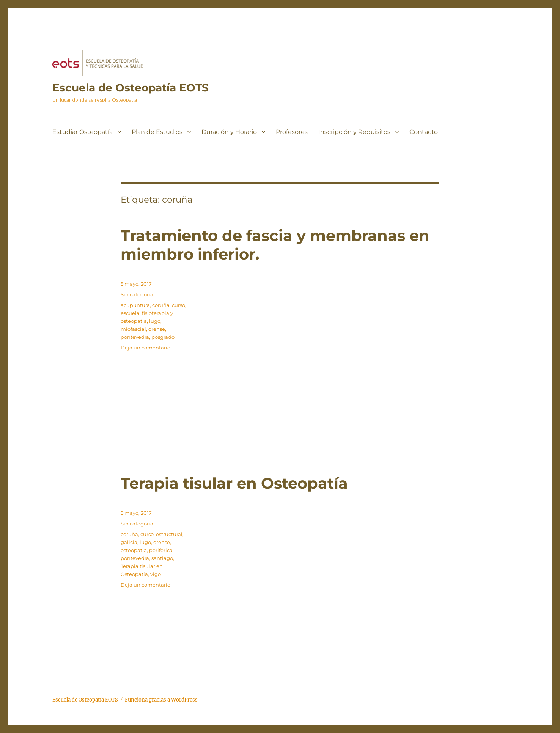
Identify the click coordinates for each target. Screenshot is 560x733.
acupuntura (135, 305)
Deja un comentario (146, 348)
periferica (161, 550)
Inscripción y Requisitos (354, 132)
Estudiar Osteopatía (83, 132)
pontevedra (135, 337)
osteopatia (134, 550)
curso (179, 305)
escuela (130, 313)
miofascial (133, 329)
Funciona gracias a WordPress (161, 700)
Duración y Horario (229, 132)
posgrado (163, 337)
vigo (156, 574)
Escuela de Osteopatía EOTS (131, 88)
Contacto (424, 132)
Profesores (292, 132)
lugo (155, 321)
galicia (129, 542)
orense (157, 329)
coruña (161, 305)
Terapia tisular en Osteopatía (234, 483)
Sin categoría (137, 294)
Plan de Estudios (157, 132)
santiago (162, 558)
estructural (169, 534)
